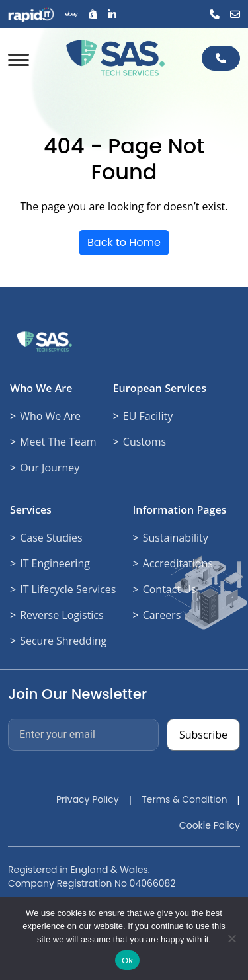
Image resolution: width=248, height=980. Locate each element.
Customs (145, 442)
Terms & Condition (184, 799)
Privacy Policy (88, 799)
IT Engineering (55, 563)
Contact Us (170, 589)
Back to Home (124, 242)
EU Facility (148, 416)
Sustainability (176, 538)
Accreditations (178, 563)
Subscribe (203, 735)
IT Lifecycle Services (68, 589)
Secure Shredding (63, 641)
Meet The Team (58, 442)
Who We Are (41, 388)
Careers (162, 615)
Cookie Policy (210, 825)
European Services (160, 388)
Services (31, 510)
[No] (231, 938)
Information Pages (179, 510)
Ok (127, 960)
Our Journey (50, 468)
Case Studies (51, 538)
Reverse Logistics (62, 615)
